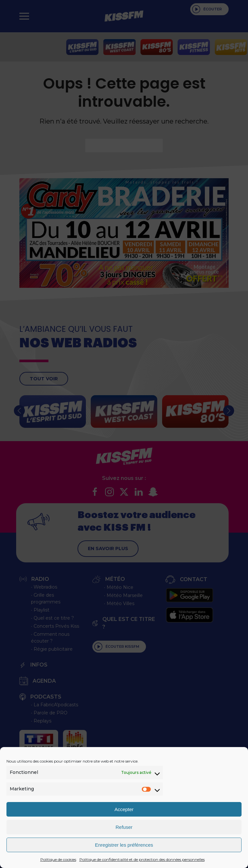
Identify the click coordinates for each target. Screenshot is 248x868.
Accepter (124, 809)
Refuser (124, 827)
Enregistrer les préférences (124, 845)
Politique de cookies (58, 859)
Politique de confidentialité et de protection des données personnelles (142, 859)
